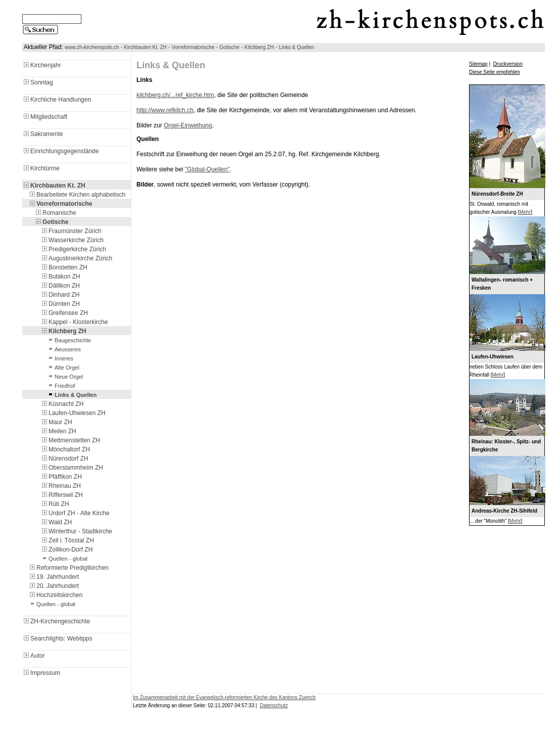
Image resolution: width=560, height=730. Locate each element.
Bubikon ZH (60, 277)
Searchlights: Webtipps (57, 638)
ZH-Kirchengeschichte (56, 621)
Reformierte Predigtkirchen (68, 568)
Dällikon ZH (60, 286)
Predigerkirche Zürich (73, 249)
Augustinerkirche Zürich (76, 258)
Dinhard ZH (60, 295)
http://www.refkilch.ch (165, 110)
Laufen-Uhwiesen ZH (73, 413)
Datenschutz (274, 705)
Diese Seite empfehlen (495, 72)
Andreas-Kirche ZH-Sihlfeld (504, 511)
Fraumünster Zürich (71, 231)
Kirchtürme (41, 168)
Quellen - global (64, 559)
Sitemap (478, 64)
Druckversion (508, 64)
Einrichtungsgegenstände (60, 151)
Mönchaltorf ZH (65, 449)
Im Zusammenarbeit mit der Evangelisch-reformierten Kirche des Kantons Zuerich (224, 697)
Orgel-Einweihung (188, 125)
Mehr (525, 212)
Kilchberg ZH (259, 47)
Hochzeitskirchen (55, 595)
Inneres (60, 358)
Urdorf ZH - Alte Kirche (75, 513)
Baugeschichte (69, 340)
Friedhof (61, 386)
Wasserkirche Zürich (72, 240)
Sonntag (38, 82)
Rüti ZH (55, 504)
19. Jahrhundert (54, 577)
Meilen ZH (58, 431)
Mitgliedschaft (45, 117)
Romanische (55, 213)
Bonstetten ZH (64, 267)
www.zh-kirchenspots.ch (92, 47)
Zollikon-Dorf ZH (66, 550)
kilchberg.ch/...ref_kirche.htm (175, 95)
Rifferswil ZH (62, 495)
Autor (34, 656)
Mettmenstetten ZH (70, 440)
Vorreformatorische (193, 47)
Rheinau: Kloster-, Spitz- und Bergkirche (506, 446)
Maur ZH (56, 422)
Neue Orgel (65, 377)
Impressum (41, 673)
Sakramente (43, 134)
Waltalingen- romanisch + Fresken (502, 284)
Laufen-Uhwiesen (493, 357)
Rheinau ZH (61, 486)
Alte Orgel (63, 368)
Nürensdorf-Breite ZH (497, 194)
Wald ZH (56, 522)
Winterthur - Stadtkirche (76, 531)
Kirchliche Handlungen (57, 100)
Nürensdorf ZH (64, 459)
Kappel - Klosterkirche (74, 322)
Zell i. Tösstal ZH (67, 540)
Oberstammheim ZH (72, 468)
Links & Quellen (297, 47)
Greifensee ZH (64, 313)
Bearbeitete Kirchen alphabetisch (77, 195)
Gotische (229, 47)
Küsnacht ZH (62, 404)
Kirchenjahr (42, 65)
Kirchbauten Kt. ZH (145, 47)
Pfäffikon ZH (61, 477)
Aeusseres (64, 349)
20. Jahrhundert (54, 586)
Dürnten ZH (60, 304)
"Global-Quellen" (207, 169)
